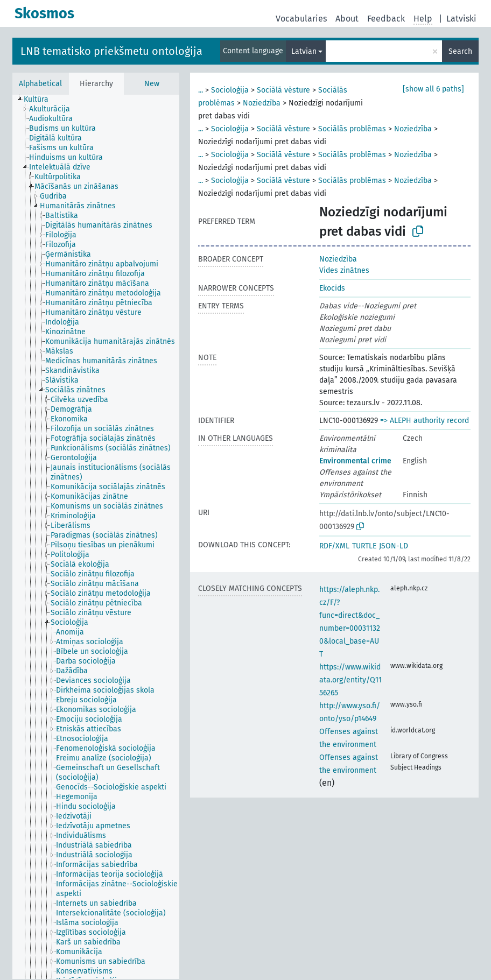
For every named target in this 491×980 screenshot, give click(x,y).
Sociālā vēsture (283, 90)
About (347, 19)
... (201, 90)
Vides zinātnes (344, 270)
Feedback (386, 19)
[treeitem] (41, 100)
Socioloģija (230, 90)
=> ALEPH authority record (425, 421)
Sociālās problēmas (352, 129)
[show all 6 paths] (433, 89)
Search (460, 51)
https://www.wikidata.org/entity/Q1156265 (350, 680)
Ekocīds (332, 288)
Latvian (304, 51)
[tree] (96, 537)
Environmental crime (355, 461)
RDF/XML (334, 546)
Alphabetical (40, 84)
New (152, 84)
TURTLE (364, 546)
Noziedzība (262, 103)
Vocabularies (301, 19)
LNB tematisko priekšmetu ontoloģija (111, 51)
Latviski (461, 19)
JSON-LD (394, 546)
